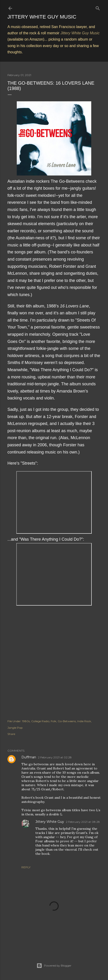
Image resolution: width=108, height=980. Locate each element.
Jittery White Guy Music (42, 17)
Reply (26, 867)
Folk (54, 721)
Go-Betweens (67, 721)
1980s (26, 721)
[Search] (98, 7)
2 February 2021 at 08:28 (83, 822)
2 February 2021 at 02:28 (55, 757)
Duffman (29, 757)
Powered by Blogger (54, 966)
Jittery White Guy (50, 822)
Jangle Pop (15, 728)
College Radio (40, 721)
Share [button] (11, 734)
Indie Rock (84, 721)
